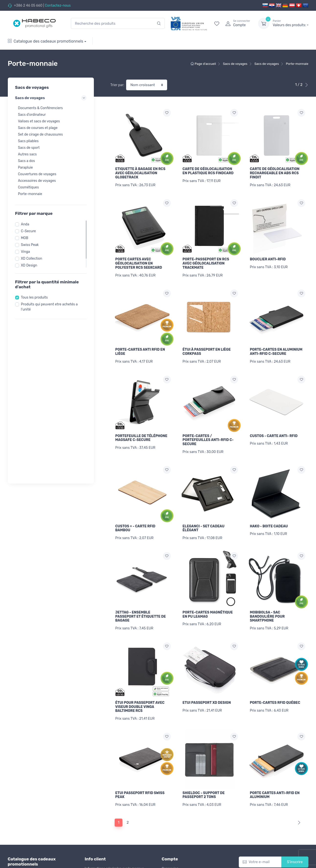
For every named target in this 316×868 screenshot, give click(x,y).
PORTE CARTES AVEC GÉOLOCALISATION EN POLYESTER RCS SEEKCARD (139, 263)
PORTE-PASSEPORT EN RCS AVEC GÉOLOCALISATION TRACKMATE (206, 263)
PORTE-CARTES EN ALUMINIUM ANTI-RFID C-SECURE (276, 350)
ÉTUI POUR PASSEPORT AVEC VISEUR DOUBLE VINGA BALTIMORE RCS (140, 702)
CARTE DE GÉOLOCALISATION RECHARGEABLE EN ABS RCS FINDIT (275, 173)
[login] (237, 23)
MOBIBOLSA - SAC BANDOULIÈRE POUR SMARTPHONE (267, 612)
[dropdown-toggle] (264, 23)
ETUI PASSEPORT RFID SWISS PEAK (140, 789)
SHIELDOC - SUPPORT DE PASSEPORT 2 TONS (204, 789)
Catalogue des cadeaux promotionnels (46, 41)
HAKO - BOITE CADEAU (269, 523)
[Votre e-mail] (260, 856)
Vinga (26, 252)
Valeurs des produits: (291, 23)
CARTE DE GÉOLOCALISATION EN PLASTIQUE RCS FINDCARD (208, 171)
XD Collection (32, 259)
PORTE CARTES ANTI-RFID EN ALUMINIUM (275, 789)
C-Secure (28, 231)
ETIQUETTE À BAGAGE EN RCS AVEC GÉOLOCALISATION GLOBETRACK (140, 173)
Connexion (170, 862)
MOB (25, 238)
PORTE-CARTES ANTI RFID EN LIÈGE (140, 350)
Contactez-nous (58, 6)
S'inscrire (295, 856)
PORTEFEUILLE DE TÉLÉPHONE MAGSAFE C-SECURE (141, 436)
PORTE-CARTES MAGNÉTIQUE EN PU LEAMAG (208, 610)
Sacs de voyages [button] (51, 98)
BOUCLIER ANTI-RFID (268, 259)
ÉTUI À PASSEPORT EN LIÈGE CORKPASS (207, 350)
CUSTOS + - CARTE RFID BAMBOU (135, 525)
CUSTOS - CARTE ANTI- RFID (274, 434)
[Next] (298, 816)
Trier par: (117, 85)
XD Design (29, 265)
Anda (25, 224)
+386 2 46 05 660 (28, 6)
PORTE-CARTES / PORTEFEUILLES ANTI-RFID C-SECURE (208, 438)
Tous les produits (34, 297)
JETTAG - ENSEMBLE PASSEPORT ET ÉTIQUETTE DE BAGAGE (141, 612)
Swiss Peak (30, 245)
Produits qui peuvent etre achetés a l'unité (49, 307)
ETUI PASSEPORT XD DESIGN (207, 698)
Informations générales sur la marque (114, 862)
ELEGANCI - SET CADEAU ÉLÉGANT (203, 525)
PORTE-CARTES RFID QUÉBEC (275, 698)
